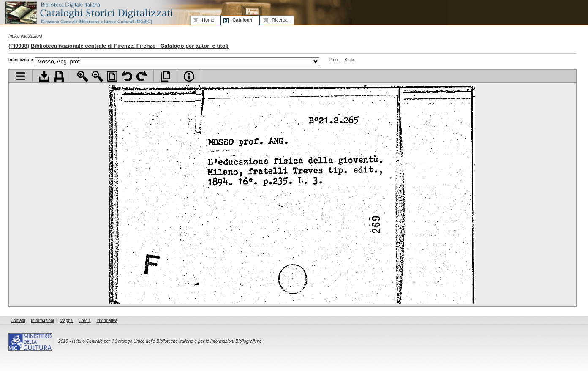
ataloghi (243, 20)
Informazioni (42, 321)
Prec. (333, 60)
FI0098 (19, 46)
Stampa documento (59, 76)
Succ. (350, 60)
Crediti (85, 321)
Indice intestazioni (25, 36)
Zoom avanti (83, 76)
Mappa (67, 321)
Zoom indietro (97, 76)
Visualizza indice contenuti (20, 76)
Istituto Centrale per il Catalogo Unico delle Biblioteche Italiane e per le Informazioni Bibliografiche (167, 341)
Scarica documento (44, 76)
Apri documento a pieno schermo (165, 76)
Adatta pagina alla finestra (112, 76)
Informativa (107, 321)
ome (208, 20)
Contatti (18, 321)
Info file (189, 76)
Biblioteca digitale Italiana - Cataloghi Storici (89, 12)
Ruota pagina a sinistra (127, 76)
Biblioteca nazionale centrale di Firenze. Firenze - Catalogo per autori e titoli (130, 46)
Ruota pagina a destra (142, 76)
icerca (279, 20)
